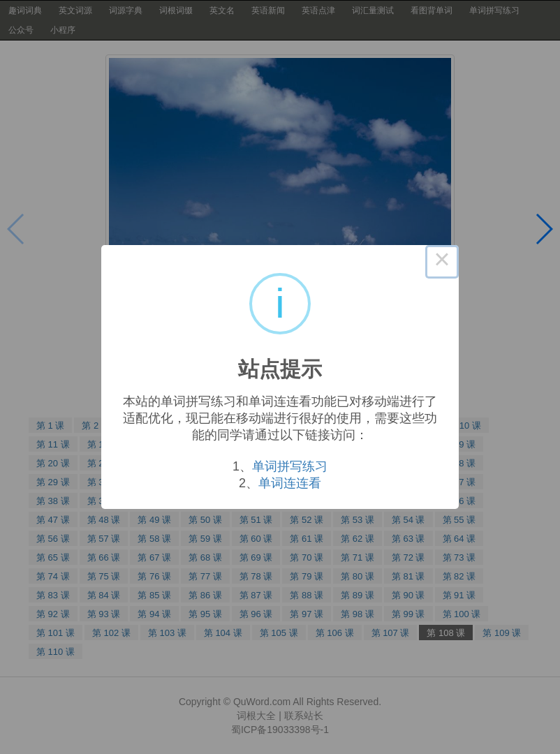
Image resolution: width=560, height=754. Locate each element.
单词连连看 (290, 483)
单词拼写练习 (290, 466)
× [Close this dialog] (442, 262)
